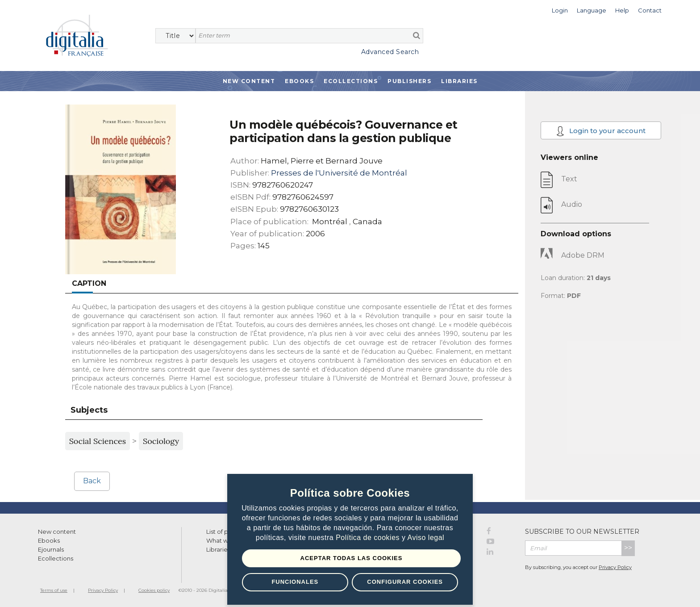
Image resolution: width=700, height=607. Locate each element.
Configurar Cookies (405, 582)
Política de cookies (369, 538)
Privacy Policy (615, 567)
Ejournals (51, 549)
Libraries (459, 81)
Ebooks (299, 81)
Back (92, 481)
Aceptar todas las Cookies (352, 558)
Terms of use (54, 590)
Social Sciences (98, 441)
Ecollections (351, 81)
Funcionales (295, 582)
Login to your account (601, 131)
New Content (249, 81)
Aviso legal (426, 538)
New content (57, 532)
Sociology (161, 441)
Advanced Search (390, 52)
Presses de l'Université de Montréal (339, 173)
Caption (89, 283)
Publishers (409, 81)
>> (628, 548)
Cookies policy (154, 590)
